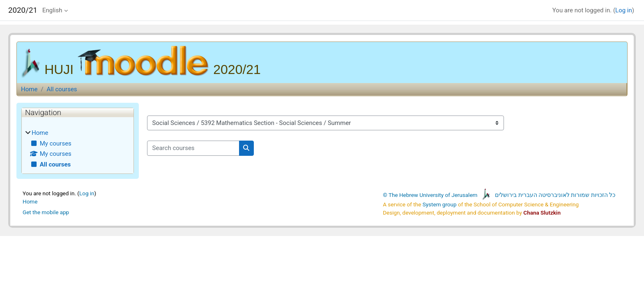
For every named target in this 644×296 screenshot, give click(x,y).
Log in (624, 10)
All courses (62, 89)
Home (29, 89)
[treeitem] (78, 149)
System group (440, 204)
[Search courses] (193, 148)
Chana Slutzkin (542, 213)
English (52, 10)
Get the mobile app (46, 212)
